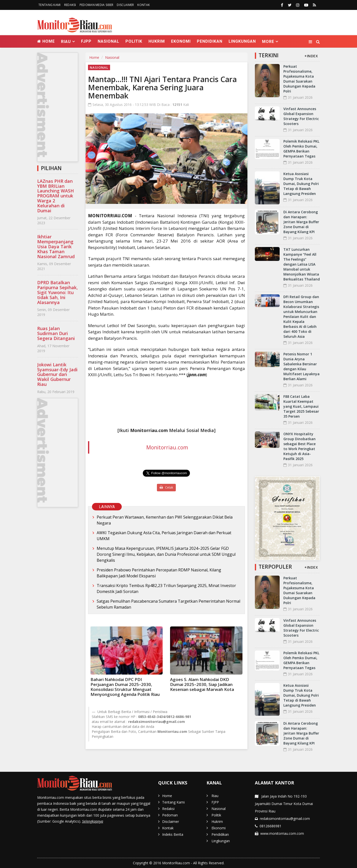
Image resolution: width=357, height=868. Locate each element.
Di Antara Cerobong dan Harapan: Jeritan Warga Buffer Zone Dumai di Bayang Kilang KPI (301, 222)
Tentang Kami (50, 5)
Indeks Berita (173, 834)
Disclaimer (125, 5)
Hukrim (157, 41)
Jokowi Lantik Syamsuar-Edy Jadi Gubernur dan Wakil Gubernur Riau (57, 374)
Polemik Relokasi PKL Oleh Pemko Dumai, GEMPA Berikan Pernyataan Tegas (301, 149)
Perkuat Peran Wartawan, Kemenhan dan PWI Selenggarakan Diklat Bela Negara (165, 520)
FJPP (86, 41)
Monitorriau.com (167, 447)
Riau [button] (66, 42)
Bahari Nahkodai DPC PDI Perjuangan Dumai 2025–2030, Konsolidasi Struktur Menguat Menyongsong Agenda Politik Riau (125, 687)
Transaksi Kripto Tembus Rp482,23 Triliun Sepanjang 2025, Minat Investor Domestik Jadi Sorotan (166, 589)
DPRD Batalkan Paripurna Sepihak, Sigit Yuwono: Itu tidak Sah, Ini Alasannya (58, 292)
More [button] (268, 42)
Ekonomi (181, 41)
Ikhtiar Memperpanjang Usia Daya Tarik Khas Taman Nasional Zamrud (56, 246)
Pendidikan (210, 41)
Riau (215, 796)
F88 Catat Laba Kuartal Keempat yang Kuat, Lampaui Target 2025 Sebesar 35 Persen (301, 406)
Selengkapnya (93, 821)
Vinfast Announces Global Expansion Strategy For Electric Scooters (301, 116)
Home (46, 41)
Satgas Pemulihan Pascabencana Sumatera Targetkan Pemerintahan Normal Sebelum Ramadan (168, 604)
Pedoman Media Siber (97, 5)
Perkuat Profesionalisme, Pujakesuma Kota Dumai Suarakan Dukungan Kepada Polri (299, 79)
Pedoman (170, 815)
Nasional (108, 41)
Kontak (144, 5)
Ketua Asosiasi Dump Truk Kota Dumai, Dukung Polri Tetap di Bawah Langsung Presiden (301, 184)
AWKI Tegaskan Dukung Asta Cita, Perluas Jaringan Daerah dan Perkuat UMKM (164, 536)
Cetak (166, 487)
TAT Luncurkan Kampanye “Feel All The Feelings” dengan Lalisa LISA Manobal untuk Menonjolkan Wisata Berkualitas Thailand (302, 264)
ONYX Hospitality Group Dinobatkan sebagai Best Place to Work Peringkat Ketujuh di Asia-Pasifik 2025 (299, 446)
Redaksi (70, 5)
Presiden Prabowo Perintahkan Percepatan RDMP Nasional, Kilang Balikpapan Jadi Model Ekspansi (159, 573)
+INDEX (311, 56)
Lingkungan (242, 41)
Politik (134, 41)
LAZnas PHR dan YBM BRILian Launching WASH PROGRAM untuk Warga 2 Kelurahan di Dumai (56, 196)
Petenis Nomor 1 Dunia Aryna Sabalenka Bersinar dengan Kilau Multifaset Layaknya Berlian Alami (301, 366)
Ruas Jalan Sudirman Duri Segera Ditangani (56, 333)
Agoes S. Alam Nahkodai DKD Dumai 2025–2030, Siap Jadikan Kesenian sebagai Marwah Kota (202, 684)
